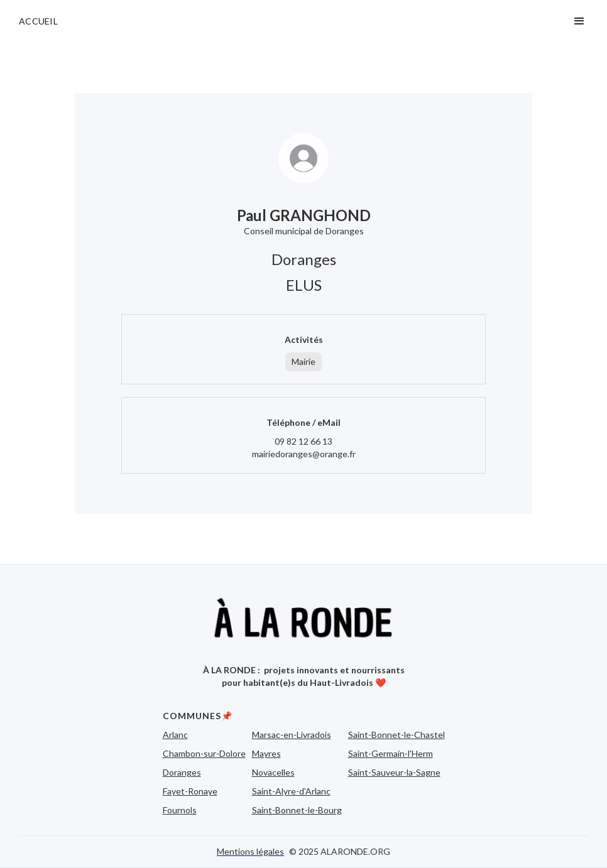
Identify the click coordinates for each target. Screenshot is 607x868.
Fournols (180, 810)
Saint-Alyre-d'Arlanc (291, 791)
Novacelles (273, 772)
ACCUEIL (38, 21)
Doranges (182, 772)
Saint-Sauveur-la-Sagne (394, 772)
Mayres (266, 753)
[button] (579, 21)
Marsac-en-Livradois (292, 735)
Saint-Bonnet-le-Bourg (297, 810)
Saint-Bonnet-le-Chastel (396, 735)
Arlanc (175, 735)
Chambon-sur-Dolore (204, 753)
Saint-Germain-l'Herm (391, 753)
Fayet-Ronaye (190, 791)
